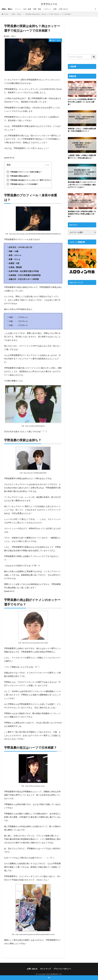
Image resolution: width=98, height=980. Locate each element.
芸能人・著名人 (8, 9)
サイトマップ (46, 969)
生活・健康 (29, 9)
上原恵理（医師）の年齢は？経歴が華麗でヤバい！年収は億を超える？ (82, 156)
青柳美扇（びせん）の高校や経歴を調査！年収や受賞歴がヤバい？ (82, 130)
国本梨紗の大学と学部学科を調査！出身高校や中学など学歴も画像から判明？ (82, 213)
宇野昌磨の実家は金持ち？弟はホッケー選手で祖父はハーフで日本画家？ (48, 14)
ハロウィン (50, 9)
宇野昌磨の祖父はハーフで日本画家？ (22, 184)
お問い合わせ (67, 9)
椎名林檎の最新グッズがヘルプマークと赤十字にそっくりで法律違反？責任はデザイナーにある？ (82, 184)
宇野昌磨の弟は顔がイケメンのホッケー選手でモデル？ (29, 180)
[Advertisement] (82, 36)
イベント (19, 9)
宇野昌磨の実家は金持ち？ (18, 176)
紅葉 (58, 9)
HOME (6, 14)
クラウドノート (49, 4)
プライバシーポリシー (62, 969)
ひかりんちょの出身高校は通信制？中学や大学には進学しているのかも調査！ (82, 102)
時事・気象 (39, 9)
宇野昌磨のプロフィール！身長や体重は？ (24, 172)
